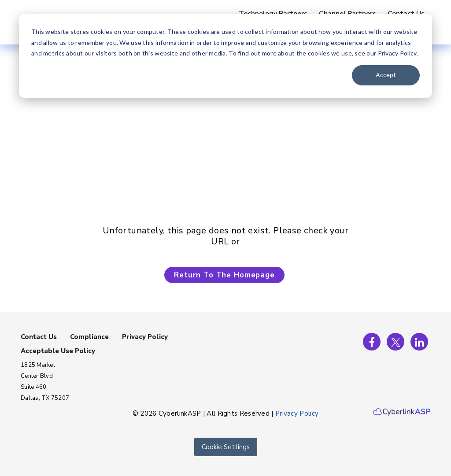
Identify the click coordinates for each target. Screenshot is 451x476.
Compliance (89, 337)
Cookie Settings (226, 447)
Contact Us (406, 14)
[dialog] (225, 56)
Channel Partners (347, 14)
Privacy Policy (145, 337)
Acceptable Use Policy (58, 351)
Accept (386, 75)
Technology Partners (273, 14)
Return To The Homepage (224, 275)
